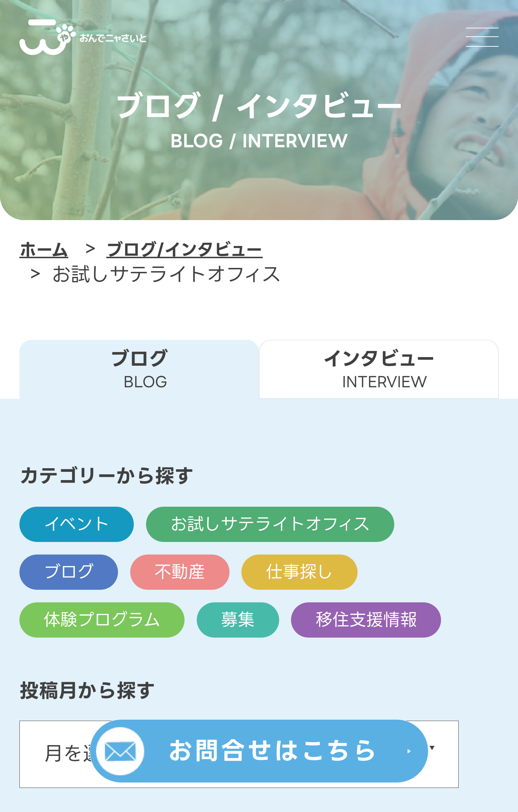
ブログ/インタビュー (184, 250)
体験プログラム (102, 620)
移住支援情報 (366, 620)
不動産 (180, 572)
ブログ (69, 572)
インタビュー (379, 369)
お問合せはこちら (274, 751)
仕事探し (299, 572)
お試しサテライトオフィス (270, 524)
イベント (77, 524)
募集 (238, 620)
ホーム (44, 250)
